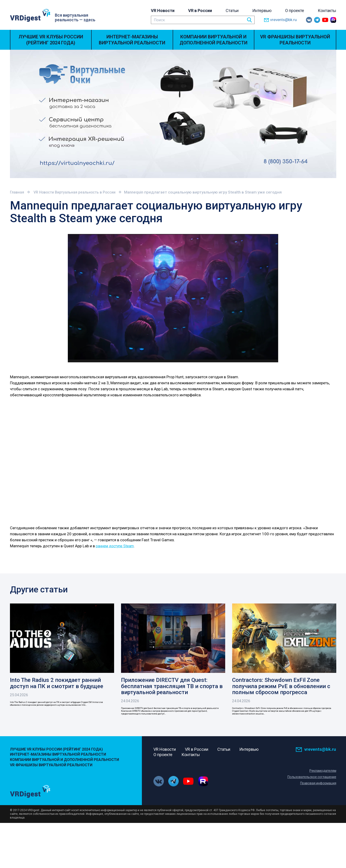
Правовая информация (318, 801)
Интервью (262, 11)
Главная (18, 192)
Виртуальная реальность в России (91, 192)
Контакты (327, 11)
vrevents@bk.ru (280, 20)
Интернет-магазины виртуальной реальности (132, 40)
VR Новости (163, 11)
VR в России (200, 11)
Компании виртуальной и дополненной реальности (214, 40)
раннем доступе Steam (116, 546)
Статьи (232, 11)
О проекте (295, 11)
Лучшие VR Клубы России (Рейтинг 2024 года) (51, 40)
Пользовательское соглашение (311, 795)
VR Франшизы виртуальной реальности (295, 40)
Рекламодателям (323, 788)
